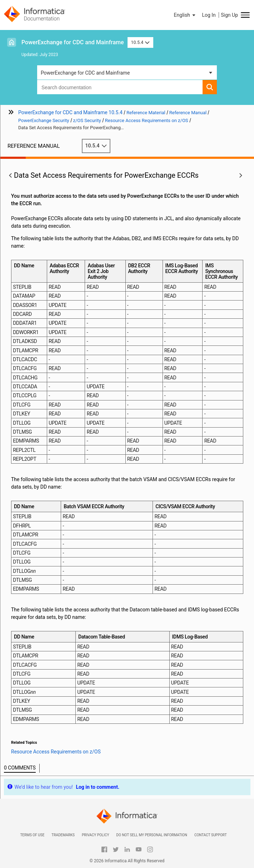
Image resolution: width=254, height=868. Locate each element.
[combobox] (120, 87)
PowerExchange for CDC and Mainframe (73, 42)
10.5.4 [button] (140, 42)
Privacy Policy (95, 835)
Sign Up (229, 15)
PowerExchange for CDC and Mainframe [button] (85, 73)
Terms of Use (32, 835)
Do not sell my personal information (151, 835)
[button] (185, 15)
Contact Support (211, 835)
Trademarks (63, 835)
